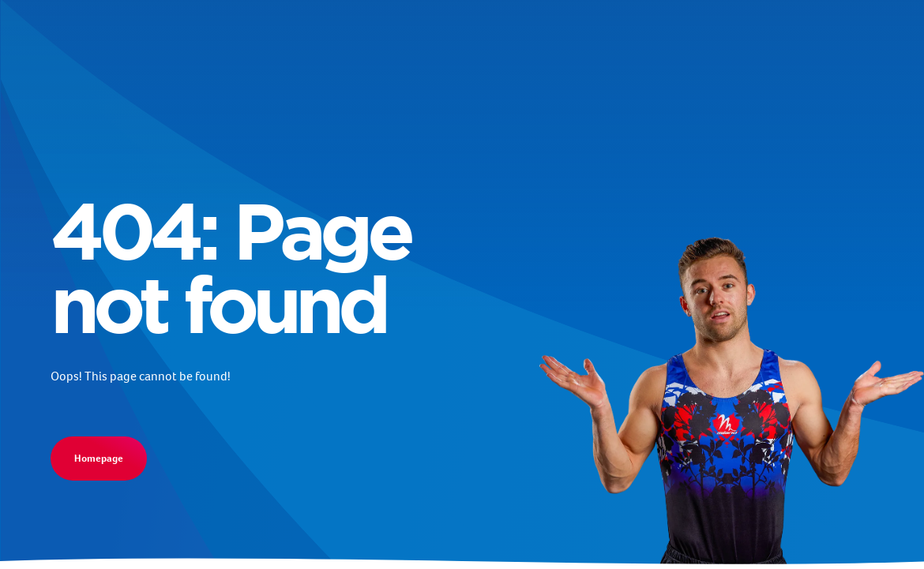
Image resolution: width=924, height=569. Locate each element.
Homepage (99, 458)
